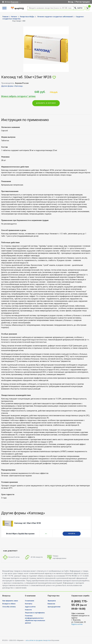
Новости (28, 610)
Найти (78, 8)
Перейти (72, 534)
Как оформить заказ (10, 601)
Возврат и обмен (9, 604)
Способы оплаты (9, 607)
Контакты (29, 604)
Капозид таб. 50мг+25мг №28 (28, 523)
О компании (30, 601)
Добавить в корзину (46, 103)
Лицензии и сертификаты (35, 613)
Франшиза (52, 601)
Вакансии (51, 604)
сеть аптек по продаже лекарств (38, 640)
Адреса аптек (30, 607)
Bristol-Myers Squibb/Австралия (20, 534)
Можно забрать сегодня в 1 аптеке (18, 96)
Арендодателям (54, 607)
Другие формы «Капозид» (12, 86)
